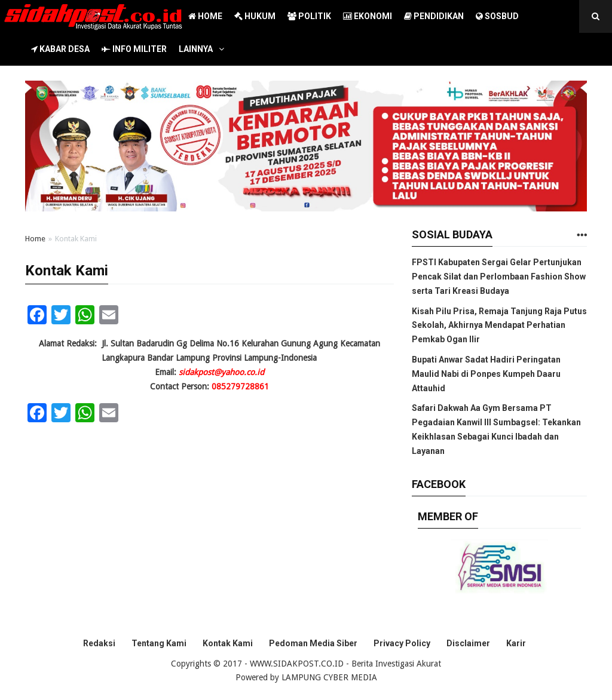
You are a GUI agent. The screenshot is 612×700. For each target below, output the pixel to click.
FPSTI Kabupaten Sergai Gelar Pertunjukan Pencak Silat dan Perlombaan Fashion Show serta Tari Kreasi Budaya (499, 277)
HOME (205, 16)
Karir (516, 643)
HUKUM (255, 16)
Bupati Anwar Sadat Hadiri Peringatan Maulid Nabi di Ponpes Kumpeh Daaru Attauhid (486, 374)
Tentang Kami (159, 643)
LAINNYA (196, 49)
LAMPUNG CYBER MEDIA (329, 677)
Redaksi (99, 643)
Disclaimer (468, 643)
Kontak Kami (228, 643)
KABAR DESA (60, 49)
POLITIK (309, 16)
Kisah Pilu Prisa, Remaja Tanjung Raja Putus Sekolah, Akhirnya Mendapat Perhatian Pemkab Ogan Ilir (499, 326)
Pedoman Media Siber (313, 643)
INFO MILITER (134, 49)
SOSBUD (497, 16)
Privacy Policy (402, 643)
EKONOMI (368, 16)
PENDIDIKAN (434, 16)
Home (35, 239)
